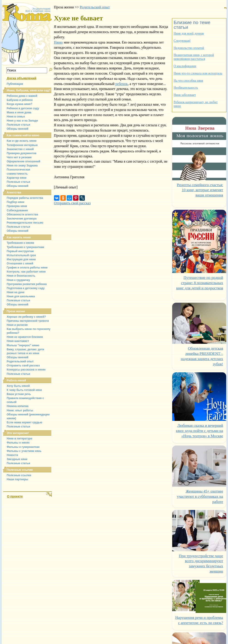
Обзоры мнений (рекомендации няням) (28, 416)
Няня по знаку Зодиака (22, 166)
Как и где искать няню (22, 141)
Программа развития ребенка (27, 284)
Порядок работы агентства (25, 198)
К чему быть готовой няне (24, 390)
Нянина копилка (18, 406)
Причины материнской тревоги (28, 321)
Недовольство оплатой (189, 48)
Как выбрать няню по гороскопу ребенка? (29, 331)
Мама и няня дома (19, 112)
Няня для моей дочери (189, 33)
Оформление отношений (24, 161)
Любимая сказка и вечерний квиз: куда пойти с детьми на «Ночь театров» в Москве (199, 431)
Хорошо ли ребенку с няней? (26, 317)
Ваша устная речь (19, 394)
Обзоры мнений (18, 129)
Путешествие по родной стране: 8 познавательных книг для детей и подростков (200, 283)
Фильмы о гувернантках (23, 447)
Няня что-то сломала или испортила (198, 73)
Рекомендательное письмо (25, 223)
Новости (12, 455)
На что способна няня (189, 81)
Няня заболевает (185, 95)
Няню (58, 42)
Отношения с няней (20, 263)
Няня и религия (17, 325)
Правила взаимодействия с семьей (25, 400)
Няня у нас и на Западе (22, 121)
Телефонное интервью (22, 145)
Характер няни (17, 178)
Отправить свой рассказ (23, 366)
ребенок (122, 84)
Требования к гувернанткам (26, 247)
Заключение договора (22, 219)
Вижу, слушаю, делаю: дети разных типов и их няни (26, 351)
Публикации (15, 84)
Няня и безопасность (21, 276)
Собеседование (17, 210)
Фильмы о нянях (18, 443)
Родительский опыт (20, 361)
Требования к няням (21, 243)
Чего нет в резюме (19, 157)
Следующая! (182, 41)
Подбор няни (16, 202)
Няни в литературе (20, 439)
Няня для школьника (21, 296)
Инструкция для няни (21, 259)
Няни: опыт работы (20, 410)
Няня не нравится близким (25, 337)
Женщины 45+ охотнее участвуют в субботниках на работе (200, 496)
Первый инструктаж (20, 251)
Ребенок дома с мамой (22, 96)
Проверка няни (17, 206)
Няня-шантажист (18, 341)
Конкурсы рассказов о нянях (26, 370)
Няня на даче (16, 292)
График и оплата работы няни (27, 268)
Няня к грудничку (18, 280)
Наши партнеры (18, 479)
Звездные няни (17, 459)
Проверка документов (22, 153)
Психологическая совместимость (18, 172)
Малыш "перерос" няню (23, 345)
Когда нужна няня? (20, 104)
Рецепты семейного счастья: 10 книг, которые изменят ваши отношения (200, 190)
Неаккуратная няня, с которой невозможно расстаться (194, 57)
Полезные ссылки (19, 475)
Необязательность (186, 88)
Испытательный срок (21, 255)
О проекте (15, 496)
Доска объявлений (22, 78)
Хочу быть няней (18, 386)
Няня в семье (16, 117)
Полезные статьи (18, 125)
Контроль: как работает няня (26, 272)
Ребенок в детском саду (23, 108)
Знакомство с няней (20, 149)
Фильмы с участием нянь (24, 451)
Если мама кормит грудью (25, 422)
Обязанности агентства (23, 215)
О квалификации (185, 66)
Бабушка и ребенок (20, 100)
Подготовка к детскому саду (26, 288)
